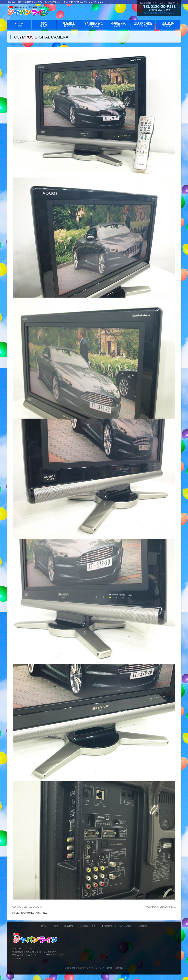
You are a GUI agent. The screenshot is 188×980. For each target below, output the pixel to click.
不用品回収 (107, 926)
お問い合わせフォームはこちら (159, 13)
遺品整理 (69, 926)
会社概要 (143, 926)
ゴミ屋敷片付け (87, 926)
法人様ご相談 (126, 926)
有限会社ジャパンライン (90, 968)
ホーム (44, 926)
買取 (56, 926)
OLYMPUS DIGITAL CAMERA (27, 907)
